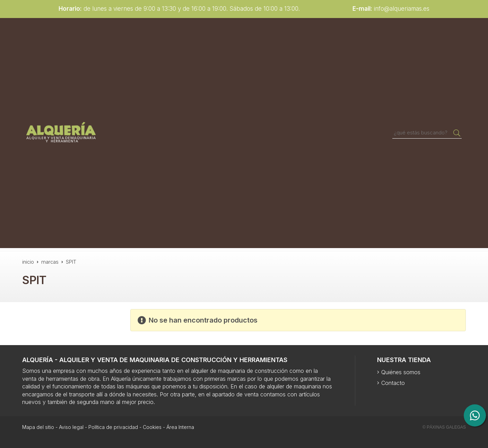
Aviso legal (71, 427)
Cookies (152, 427)
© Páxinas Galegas (444, 427)
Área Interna (180, 427)
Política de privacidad (113, 427)
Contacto (393, 383)
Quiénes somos (401, 372)
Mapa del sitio (38, 427)
